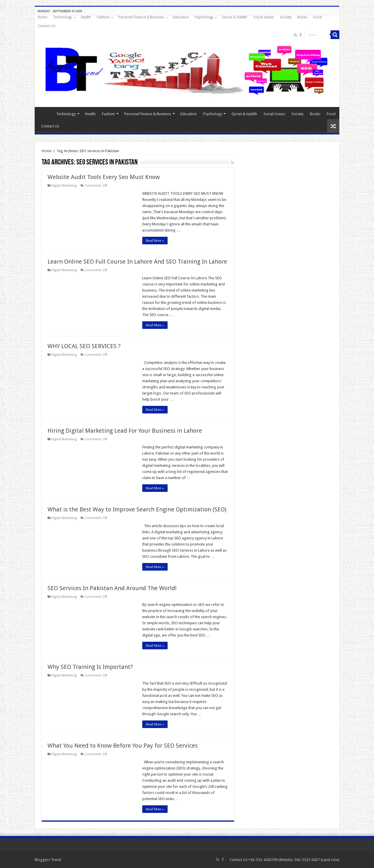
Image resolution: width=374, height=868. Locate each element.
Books (302, 17)
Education (181, 17)
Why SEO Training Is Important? (90, 667)
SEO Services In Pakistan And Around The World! (112, 588)
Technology (63, 17)
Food (318, 17)
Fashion (103, 17)
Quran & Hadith (235, 17)
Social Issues (264, 17)
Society (286, 17)
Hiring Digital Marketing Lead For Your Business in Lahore (125, 431)
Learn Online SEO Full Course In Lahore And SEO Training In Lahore (137, 262)
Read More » (155, 241)
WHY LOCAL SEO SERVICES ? (84, 346)
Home (42, 17)
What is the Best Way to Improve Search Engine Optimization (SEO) (137, 509)
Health (86, 17)
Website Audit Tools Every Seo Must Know (104, 177)
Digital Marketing (64, 186)
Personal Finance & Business (141, 17)
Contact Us (46, 26)
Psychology (204, 17)
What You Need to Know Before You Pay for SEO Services (123, 746)
